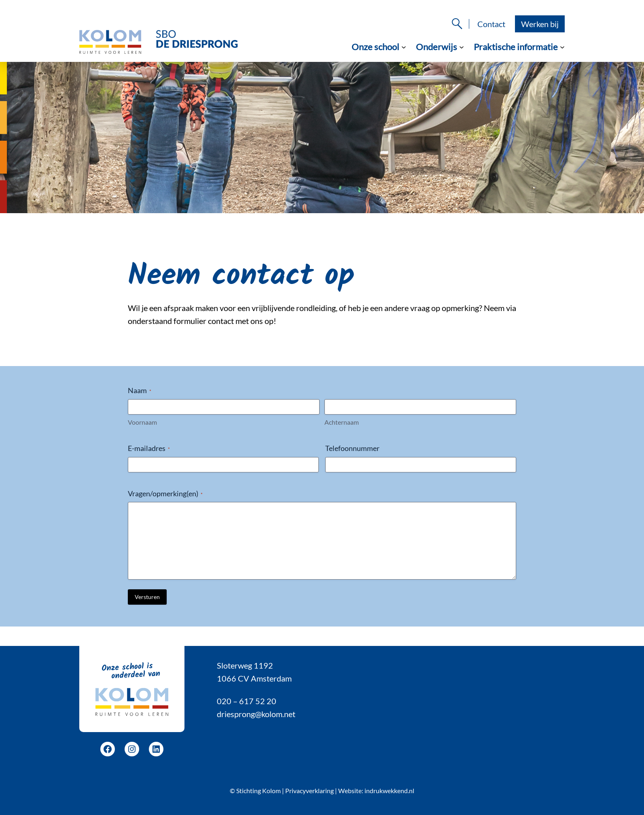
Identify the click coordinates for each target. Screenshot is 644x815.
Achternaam (342, 422)
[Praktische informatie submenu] (562, 47)
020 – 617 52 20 (247, 701)
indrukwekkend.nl (389, 791)
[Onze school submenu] (404, 47)
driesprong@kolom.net (256, 714)
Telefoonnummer (352, 448)
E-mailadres (149, 448)
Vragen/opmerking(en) (165, 493)
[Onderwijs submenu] (462, 47)
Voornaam (142, 422)
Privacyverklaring (309, 791)
